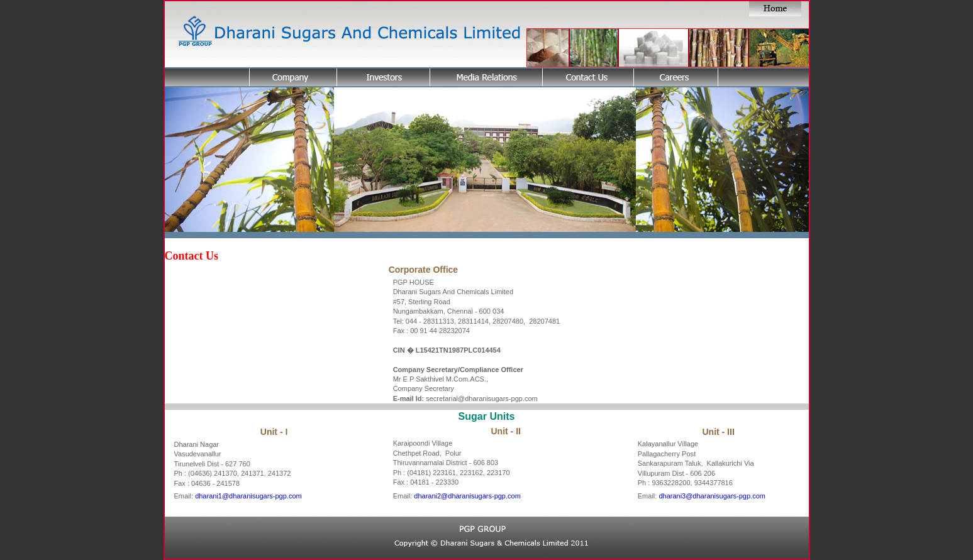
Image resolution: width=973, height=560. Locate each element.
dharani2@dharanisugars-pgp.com (467, 496)
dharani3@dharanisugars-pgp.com (712, 496)
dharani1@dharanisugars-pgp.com (248, 496)
